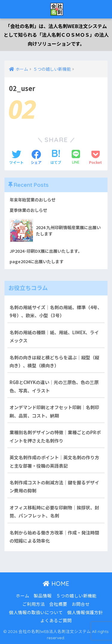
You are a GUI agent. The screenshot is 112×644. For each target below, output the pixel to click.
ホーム (23, 596)
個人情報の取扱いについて (36, 612)
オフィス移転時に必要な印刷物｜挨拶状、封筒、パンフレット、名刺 (54, 511)
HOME (56, 584)
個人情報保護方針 (85, 612)
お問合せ (81, 604)
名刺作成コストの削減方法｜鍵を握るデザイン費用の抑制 (54, 486)
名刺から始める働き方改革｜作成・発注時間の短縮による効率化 (54, 537)
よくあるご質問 (56, 620)
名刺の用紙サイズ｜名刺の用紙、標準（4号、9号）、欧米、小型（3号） (56, 311)
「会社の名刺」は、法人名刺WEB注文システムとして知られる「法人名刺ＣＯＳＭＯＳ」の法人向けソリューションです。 (56, 35)
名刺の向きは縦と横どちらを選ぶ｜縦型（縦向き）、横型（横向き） (54, 361)
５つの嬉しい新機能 (76, 596)
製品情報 (43, 596)
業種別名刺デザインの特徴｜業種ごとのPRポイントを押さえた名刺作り (55, 436)
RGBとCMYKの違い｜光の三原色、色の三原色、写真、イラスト (54, 386)
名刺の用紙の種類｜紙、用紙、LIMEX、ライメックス (54, 336)
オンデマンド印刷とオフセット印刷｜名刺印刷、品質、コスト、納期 (54, 411)
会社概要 (58, 604)
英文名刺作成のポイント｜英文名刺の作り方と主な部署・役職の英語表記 (54, 461)
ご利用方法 (34, 604)
